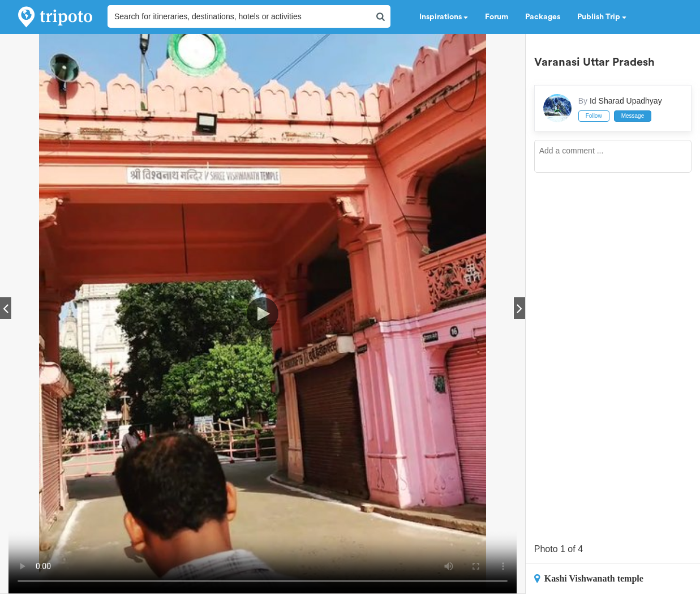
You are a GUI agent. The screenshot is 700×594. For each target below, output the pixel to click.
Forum (497, 17)
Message (633, 116)
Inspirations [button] (444, 17)
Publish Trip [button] (602, 17)
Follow (594, 116)
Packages (543, 17)
